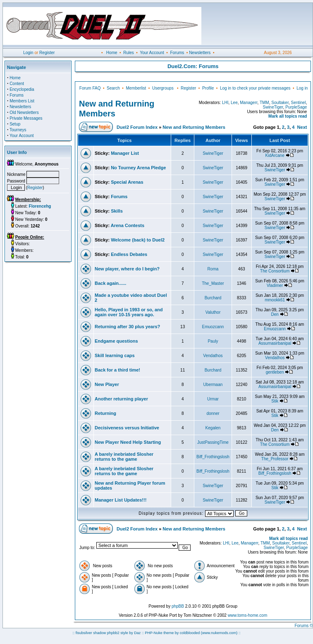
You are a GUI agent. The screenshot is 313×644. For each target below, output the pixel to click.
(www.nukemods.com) (219, 633)
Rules (129, 53)
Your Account (152, 53)
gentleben (275, 372)
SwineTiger (273, 107)
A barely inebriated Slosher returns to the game (124, 457)
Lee (234, 103)
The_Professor (275, 459)
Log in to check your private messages (255, 88)
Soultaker (280, 103)
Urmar (213, 399)
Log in (302, 88)
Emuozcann (213, 327)
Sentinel (299, 103)
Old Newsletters (24, 112)
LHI (225, 103)
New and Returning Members (194, 127)
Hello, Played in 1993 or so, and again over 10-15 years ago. (129, 312)
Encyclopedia (22, 89)
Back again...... (110, 283)
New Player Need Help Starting (128, 442)
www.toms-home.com (248, 615)
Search (113, 88)
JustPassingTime (213, 442)
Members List (22, 101)
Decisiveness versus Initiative (127, 428)
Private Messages (26, 118)
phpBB (178, 606)
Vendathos (213, 356)
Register (47, 53)
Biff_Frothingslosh (213, 457)
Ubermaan (213, 385)
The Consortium (275, 271)
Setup (15, 124)
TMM (264, 103)
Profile (208, 88)
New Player (107, 384)
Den (275, 314)
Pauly (213, 341)
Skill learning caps (115, 355)
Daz (137, 633)
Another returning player (121, 399)
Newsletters (200, 53)
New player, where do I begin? (127, 269)
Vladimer (275, 285)
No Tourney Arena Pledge (138, 168)
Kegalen (213, 428)
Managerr (248, 103)
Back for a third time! (117, 370)
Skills (117, 211)
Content (17, 84)
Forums (177, 53)
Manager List (125, 153)
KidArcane (275, 155)
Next (302, 127)
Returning (105, 413)
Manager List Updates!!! (121, 500)
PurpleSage (296, 107)
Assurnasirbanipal (275, 343)
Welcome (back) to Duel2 (138, 240)
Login (28, 53)
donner (213, 413)
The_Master (213, 283)
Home (112, 53)
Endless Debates (129, 254)
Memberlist (136, 88)
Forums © (303, 626)
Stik (275, 401)
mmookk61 (275, 300)
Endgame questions (116, 341)
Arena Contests (128, 225)
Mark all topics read (288, 116)
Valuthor (213, 312)
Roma (213, 269)
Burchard (213, 298)
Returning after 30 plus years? (127, 327)
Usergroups (163, 88)
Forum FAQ (90, 88)
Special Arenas (127, 182)
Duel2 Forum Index (137, 127)
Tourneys (18, 130)
